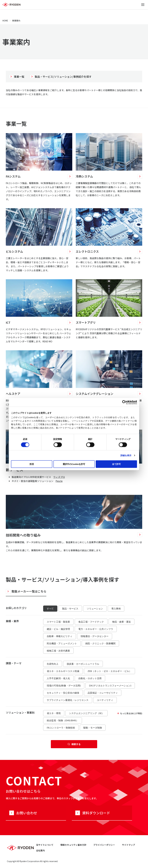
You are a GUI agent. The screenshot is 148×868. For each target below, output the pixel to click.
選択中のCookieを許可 (74, 464)
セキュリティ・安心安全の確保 (63, 693)
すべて (50, 608)
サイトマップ (128, 845)
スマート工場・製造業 (58, 622)
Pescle (59, 481)
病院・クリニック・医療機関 (100, 643)
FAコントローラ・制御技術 (61, 728)
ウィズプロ (59, 477)
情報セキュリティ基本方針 (73, 845)
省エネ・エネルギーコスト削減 (63, 671)
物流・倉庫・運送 (121, 622)
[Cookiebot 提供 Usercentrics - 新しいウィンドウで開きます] (124, 402)
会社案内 (40, 850)
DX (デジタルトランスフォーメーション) (110, 685)
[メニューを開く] (143, 5)
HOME (5, 21)
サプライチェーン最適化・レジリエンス (68, 700)
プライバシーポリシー (104, 845)
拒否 (32, 464)
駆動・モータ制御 (93, 728)
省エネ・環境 (54, 713)
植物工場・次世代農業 (58, 651)
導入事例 (116, 608)
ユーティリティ (105, 700)
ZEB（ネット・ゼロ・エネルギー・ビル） (109, 671)
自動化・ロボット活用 (90, 678)
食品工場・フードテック (91, 622)
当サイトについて (45, 845)
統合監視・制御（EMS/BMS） (63, 720)
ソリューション (95, 608)
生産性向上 (53, 664)
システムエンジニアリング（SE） (87, 713)
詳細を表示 (126, 455)
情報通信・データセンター (95, 636)
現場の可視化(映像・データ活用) (64, 685)
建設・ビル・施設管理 (58, 629)
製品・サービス (70, 608)
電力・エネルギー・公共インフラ (96, 629)
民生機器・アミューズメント (62, 643)
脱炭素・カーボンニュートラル (83, 664)
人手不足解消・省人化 (58, 678)
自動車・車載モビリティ (60, 636)
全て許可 (116, 464)
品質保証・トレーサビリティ (103, 693)
